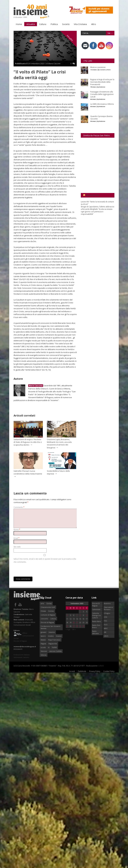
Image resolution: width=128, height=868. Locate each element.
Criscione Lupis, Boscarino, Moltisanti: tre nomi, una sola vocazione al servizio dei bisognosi (59, 443)
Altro (94, 24)
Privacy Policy (95, 671)
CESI (105, 617)
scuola (43, 647)
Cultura (43, 24)
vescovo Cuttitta (55, 651)
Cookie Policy (109, 671)
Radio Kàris (96, 621)
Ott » (74, 629)
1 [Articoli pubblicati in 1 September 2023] (80, 611)
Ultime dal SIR (92, 195)
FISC (105, 621)
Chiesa (43, 611)
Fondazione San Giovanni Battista (51, 627)
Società (66, 24)
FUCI (106, 624)
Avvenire (107, 603)
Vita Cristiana (80, 24)
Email (17, 538)
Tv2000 (54, 647)
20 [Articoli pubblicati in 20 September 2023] (74, 622)
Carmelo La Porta (105, 70)
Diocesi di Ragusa (47, 622)
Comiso (51, 611)
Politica (54, 24)
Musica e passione (98, 67)
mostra (51, 636)
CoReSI (101, 666)
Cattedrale (96, 609)
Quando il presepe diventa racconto (101, 117)
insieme (52, 632)
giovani (43, 632)
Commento (19, 507)
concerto (44, 618)
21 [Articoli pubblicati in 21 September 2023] (77, 622)
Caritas (49, 603)
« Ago (68, 629)
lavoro (43, 636)
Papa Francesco (54, 640)
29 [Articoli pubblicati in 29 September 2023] (80, 626)
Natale (43, 640)
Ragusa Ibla (53, 643)
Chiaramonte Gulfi (48, 607)
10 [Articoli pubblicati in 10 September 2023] (87, 615)
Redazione (102, 87)
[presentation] (36, 569)
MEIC (106, 628)
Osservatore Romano (108, 608)
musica (59, 636)
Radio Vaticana (95, 632)
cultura (53, 618)
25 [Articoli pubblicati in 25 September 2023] (67, 626)
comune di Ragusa (48, 615)
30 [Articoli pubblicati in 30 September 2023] (83, 626)
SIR (105, 632)
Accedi (72, 671)
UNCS (106, 636)
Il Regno (107, 613)
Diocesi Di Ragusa (96, 604)
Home (19, 24)
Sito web (17, 547)
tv (49, 647)
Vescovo (44, 651)
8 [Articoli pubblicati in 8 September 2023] (80, 615)
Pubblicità (82, 671)
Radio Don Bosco (96, 626)
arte (42, 603)
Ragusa (43, 643)
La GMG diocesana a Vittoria (102, 104)
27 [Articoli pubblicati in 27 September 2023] (74, 626)
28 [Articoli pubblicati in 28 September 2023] (77, 626)
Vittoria (44, 655)
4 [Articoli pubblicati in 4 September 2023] (67, 615)
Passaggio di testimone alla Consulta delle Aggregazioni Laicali (102, 94)
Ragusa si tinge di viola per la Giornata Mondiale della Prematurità (102, 82)
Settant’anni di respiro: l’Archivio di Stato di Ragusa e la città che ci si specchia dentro (28, 442)
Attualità (31, 24)
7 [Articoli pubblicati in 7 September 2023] (77, 615)
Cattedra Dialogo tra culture (96, 615)
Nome (17, 529)
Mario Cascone (36, 385)
